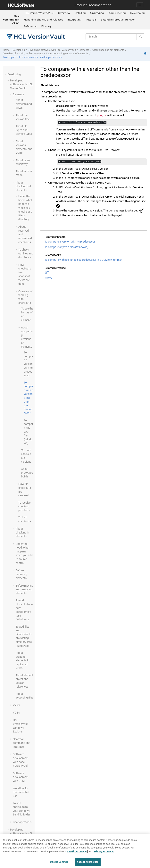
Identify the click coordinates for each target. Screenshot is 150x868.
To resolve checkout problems (24, 506)
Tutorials (91, 20)
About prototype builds (27, 473)
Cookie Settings (59, 862)
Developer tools (22, 822)
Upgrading (97, 13)
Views (17, 705)
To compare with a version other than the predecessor (33, 57)
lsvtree (49, 279)
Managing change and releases (43, 20)
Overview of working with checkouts (23, 53)
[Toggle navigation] (140, 5)
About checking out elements (108, 50)
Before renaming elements (21, 574)
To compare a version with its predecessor (29, 364)
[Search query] (115, 37)
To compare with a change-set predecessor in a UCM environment (84, 260)
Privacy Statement (104, 851)
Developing (137, 13)
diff (47, 273)
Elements (84, 50)
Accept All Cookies (88, 862)
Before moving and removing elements (24, 589)
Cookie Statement (77, 851)
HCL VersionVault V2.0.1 (11, 19)
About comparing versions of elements (67, 53)
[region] (75, 851)
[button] (6, 74)
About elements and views (24, 104)
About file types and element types (24, 130)
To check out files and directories (26, 253)
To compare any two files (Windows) (66, 248)
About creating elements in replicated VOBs (22, 660)
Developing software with (52, 50)
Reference (30, 26)
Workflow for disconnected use (21, 792)
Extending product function (118, 20)
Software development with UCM (21, 777)
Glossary (46, 26)
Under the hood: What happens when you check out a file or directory (25, 208)
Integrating (74, 20)
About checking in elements (22, 532)
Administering (117, 13)
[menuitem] (38, 13)
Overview (64, 13)
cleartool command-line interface (21, 743)
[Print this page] (146, 54)
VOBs (16, 713)
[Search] (140, 37)
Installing (80, 13)
